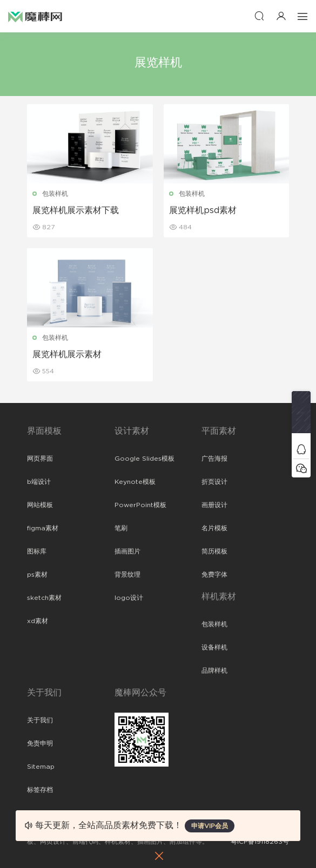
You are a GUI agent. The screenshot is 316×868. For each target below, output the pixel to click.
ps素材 (37, 575)
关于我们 (40, 720)
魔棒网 (35, 16)
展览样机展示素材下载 (76, 210)
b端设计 (39, 482)
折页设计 (214, 482)
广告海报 (214, 459)
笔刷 (121, 528)
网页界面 (40, 459)
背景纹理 (127, 575)
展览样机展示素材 (67, 354)
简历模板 (214, 551)
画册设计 (214, 505)
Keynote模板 (135, 482)
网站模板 (40, 505)
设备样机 (214, 647)
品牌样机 (214, 671)
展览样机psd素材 (203, 210)
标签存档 (40, 790)
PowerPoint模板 (140, 505)
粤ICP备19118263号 (260, 842)
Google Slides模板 (144, 459)
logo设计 (129, 598)
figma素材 (43, 528)
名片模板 (214, 528)
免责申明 (40, 743)
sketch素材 (44, 598)
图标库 (37, 551)
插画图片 (127, 551)
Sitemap (41, 767)
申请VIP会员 (210, 826)
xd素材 (38, 621)
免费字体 (214, 575)
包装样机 (55, 194)
